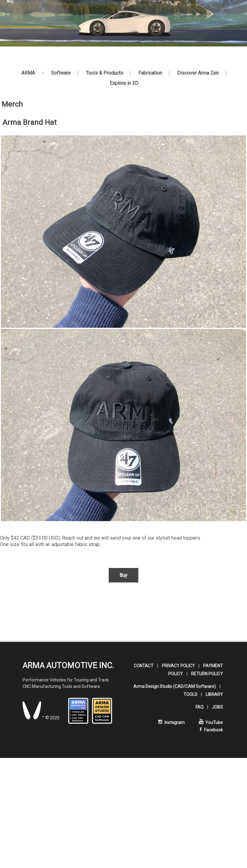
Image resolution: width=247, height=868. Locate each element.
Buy (124, 575)
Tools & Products (105, 73)
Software (61, 73)
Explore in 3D (124, 83)
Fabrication (150, 73)
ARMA (28, 73)
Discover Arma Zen (198, 73)
